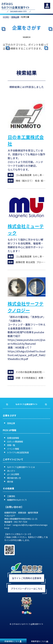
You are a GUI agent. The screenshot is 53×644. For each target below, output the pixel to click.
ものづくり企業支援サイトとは (21, 467)
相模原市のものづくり (17, 500)
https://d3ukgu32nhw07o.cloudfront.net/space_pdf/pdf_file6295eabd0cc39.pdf (26, 355)
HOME (6, 17)
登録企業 (15, 17)
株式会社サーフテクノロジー (26, 307)
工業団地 (11, 496)
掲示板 (10, 482)
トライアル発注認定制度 (18, 452)
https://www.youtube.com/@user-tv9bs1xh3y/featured (26, 342)
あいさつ (11, 471)
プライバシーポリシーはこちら (27, 589)
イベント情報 (13, 449)
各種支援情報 (13, 438)
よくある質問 (13, 474)
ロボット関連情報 (15, 442)
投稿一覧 (11, 445)
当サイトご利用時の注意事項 (27, 578)
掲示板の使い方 (14, 478)
